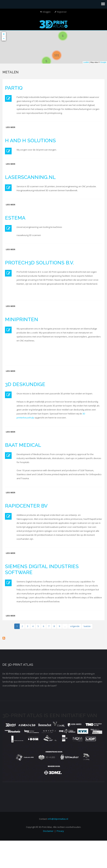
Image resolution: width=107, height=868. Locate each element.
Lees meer (11, 127)
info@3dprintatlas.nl (58, 819)
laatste (87, 626)
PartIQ (14, 88)
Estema (15, 218)
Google (103, 62)
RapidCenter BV (26, 506)
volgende (75, 626)
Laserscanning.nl (30, 177)
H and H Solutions (30, 140)
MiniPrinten (22, 319)
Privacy (60, 831)
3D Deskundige (25, 384)
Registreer (62, 12)
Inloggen (47, 12)
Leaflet (86, 62)
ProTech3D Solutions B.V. (40, 263)
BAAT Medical (23, 445)
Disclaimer (48, 831)
